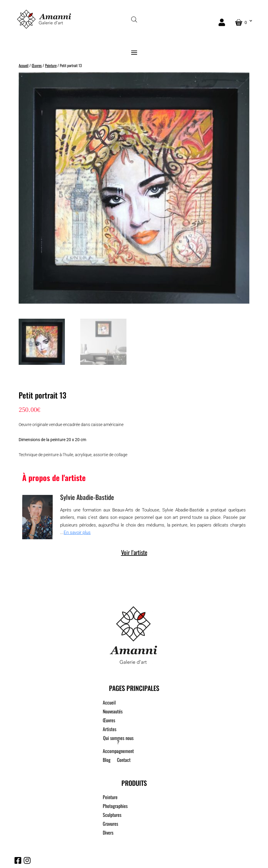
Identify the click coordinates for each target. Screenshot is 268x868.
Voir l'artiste (134, 552)
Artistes (110, 730)
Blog (107, 761)
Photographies (115, 807)
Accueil (24, 65)
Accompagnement (118, 752)
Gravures (110, 824)
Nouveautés (113, 712)
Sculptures (112, 816)
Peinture (51, 65)
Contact (124, 761)
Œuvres (37, 65)
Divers (108, 833)
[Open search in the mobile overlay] (134, 19)
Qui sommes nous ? (118, 741)
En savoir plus (77, 532)
